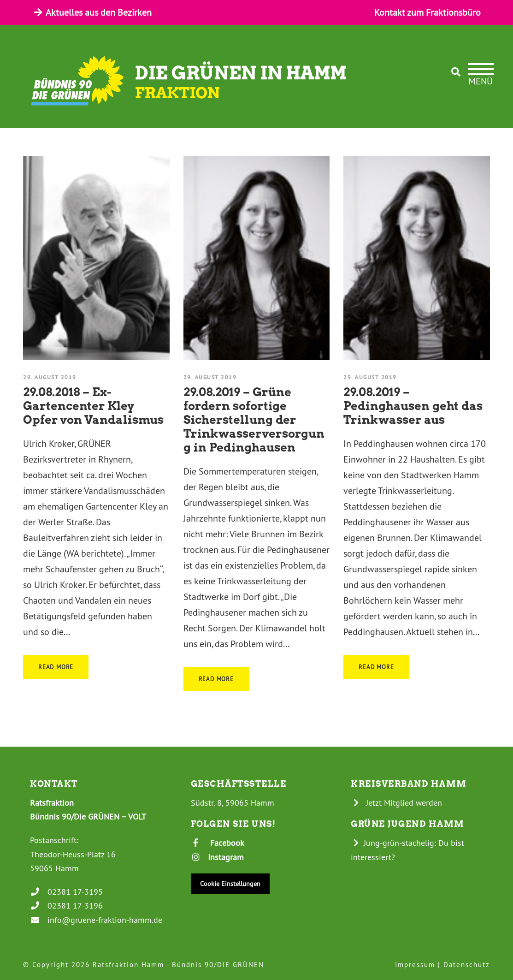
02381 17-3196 (66, 906)
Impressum (415, 965)
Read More (56, 667)
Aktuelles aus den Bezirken (92, 12)
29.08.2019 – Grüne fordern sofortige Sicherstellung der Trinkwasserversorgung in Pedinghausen (254, 420)
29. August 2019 (50, 377)
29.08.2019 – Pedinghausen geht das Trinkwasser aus (413, 406)
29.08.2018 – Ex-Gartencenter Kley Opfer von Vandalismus (93, 406)
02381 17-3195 (66, 892)
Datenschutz (467, 965)
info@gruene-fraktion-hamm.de (96, 920)
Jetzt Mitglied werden (396, 803)
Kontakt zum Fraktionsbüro (427, 12)
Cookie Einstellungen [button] (230, 884)
